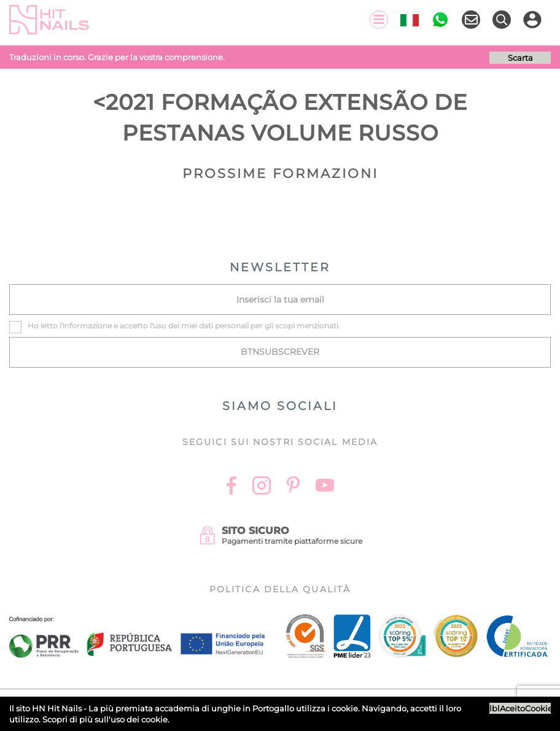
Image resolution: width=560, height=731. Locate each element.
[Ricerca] (502, 20)
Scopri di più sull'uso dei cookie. (106, 719)
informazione (87, 326)
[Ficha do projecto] (137, 623)
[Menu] (379, 20)
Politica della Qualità (280, 589)
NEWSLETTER (280, 267)
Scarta (520, 58)
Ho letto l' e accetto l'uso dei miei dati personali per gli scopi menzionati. (184, 326)
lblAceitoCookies (520, 708)
